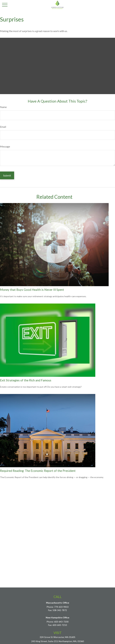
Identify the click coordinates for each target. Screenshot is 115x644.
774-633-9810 (61, 607)
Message (5, 146)
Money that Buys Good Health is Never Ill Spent (32, 290)
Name (3, 107)
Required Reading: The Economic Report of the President (38, 471)
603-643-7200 (61, 622)
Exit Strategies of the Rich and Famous (26, 380)
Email (3, 127)
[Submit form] (7, 175)
